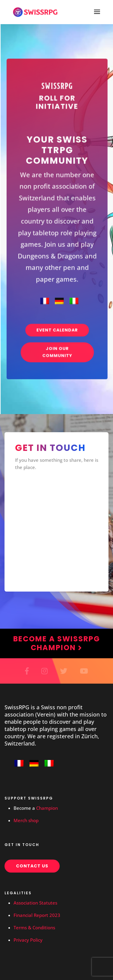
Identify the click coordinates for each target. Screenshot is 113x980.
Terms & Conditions (34, 927)
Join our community (57, 340)
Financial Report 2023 (37, 915)
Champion (47, 808)
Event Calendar (57, 320)
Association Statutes (35, 903)
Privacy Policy (28, 940)
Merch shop (26, 820)
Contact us (32, 866)
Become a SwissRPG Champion (57, 643)
